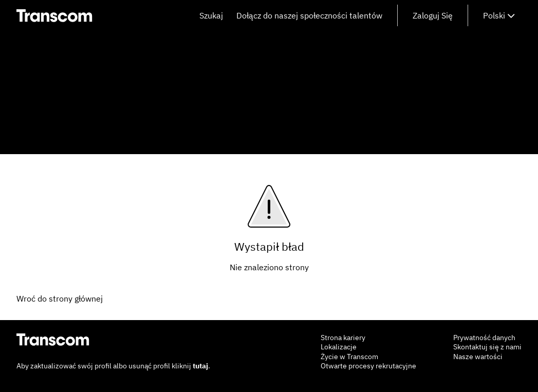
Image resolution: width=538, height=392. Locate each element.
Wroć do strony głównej (60, 298)
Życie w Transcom (349, 357)
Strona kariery (343, 338)
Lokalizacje (339, 347)
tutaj (200, 366)
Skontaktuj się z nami (487, 347)
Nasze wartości (478, 357)
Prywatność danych (484, 338)
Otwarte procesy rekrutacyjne (368, 366)
